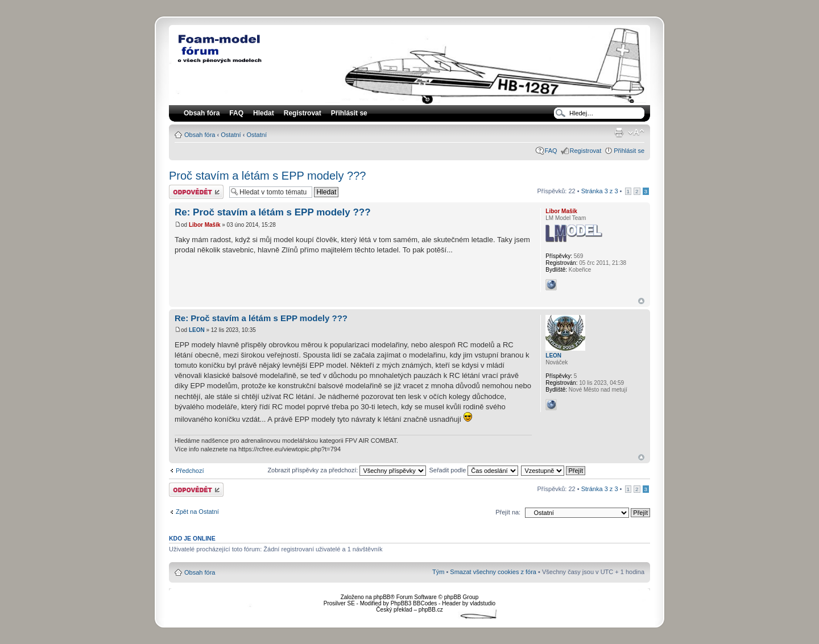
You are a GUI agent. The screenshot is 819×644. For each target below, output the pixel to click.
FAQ (551, 151)
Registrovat (303, 113)
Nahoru (641, 301)
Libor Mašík (205, 225)
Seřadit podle (473, 470)
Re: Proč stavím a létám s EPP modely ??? (273, 212)
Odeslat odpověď (196, 192)
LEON (197, 330)
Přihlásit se (629, 151)
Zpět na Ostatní (197, 512)
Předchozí (190, 471)
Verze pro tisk (619, 132)
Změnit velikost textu (636, 132)
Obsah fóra (200, 135)
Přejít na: (508, 512)
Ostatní (231, 135)
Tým (438, 572)
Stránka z (600, 191)
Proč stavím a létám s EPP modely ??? (267, 176)
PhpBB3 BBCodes (414, 603)
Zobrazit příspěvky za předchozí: (347, 470)
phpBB (382, 597)
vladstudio (483, 603)
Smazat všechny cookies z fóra (493, 572)
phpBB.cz (431, 610)
